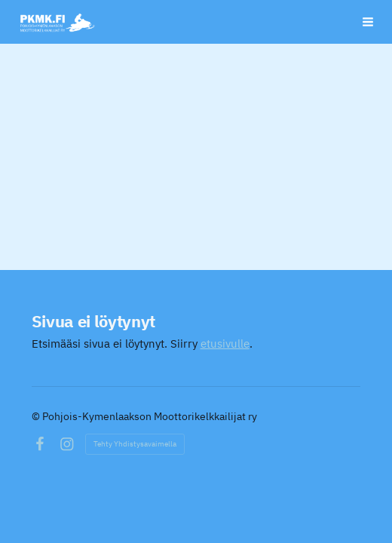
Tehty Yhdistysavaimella (135, 444)
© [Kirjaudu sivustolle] (37, 416)
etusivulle (225, 344)
